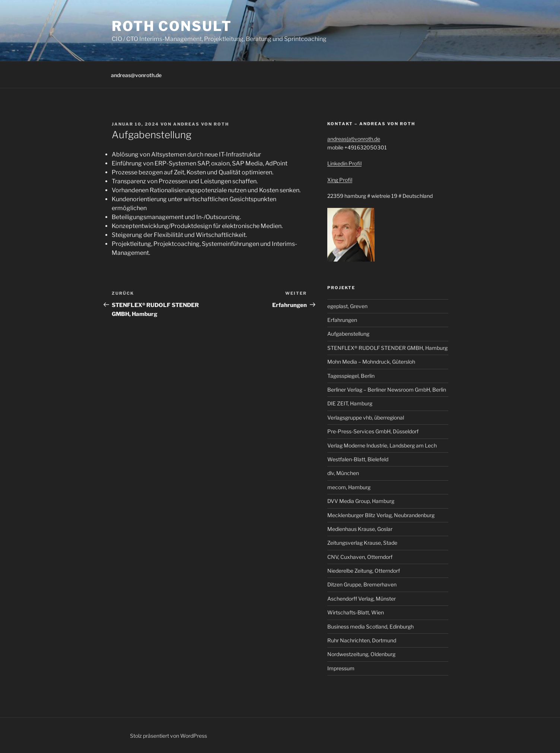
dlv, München (343, 473)
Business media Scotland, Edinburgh (370, 627)
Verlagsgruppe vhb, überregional (366, 417)
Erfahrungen (342, 320)
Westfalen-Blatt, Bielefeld (358, 459)
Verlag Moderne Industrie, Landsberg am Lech (382, 445)
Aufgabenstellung (348, 334)
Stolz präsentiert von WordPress (168, 736)
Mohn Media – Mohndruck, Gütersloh (371, 362)
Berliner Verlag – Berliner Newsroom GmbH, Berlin (387, 390)
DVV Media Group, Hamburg (361, 501)
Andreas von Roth (201, 124)
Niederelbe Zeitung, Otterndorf (364, 571)
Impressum (341, 668)
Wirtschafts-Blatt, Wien (356, 612)
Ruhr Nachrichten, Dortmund (362, 640)
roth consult (172, 26)
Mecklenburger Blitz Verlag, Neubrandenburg (381, 515)
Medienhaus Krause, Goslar (360, 529)
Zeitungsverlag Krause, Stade (362, 543)
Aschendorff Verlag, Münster (362, 599)
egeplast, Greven (347, 306)
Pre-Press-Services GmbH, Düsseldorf (373, 431)
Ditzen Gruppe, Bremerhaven (362, 584)
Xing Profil (340, 180)
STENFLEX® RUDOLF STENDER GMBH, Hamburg (387, 348)
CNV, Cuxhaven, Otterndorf (360, 557)
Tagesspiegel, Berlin (351, 376)
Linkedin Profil (344, 163)
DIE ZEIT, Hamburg (350, 403)
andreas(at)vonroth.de (354, 139)
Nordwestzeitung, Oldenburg (361, 654)
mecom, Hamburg (349, 487)
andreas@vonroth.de (136, 75)
